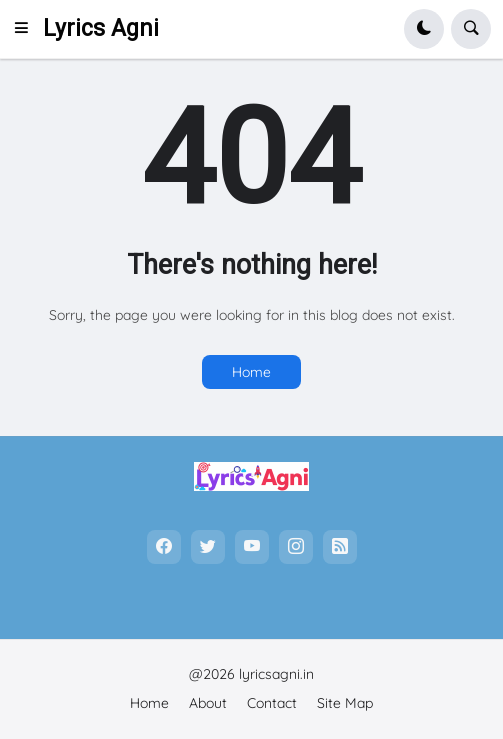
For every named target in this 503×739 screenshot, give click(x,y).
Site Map (345, 703)
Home (251, 372)
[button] (27, 29)
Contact (272, 703)
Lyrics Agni (101, 28)
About (208, 703)
